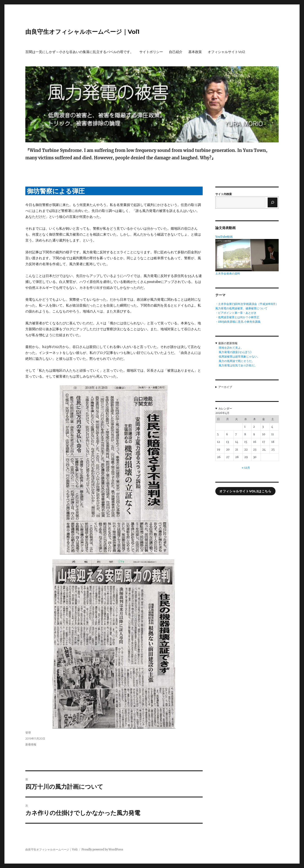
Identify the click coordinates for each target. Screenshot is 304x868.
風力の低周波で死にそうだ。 (237, 361)
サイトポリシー (151, 52)
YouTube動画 (224, 237)
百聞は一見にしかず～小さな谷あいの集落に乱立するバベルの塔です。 (79, 52)
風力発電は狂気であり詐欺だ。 (238, 365)
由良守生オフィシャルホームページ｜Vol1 (82, 32)
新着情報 (31, 744)
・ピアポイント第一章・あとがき (236, 313)
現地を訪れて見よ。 (231, 348)
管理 (28, 733)
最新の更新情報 (228, 343)
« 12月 (246, 468)
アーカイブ (225, 387)
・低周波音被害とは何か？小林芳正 (237, 317)
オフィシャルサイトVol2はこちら (245, 491)
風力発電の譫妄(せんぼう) (235, 352)
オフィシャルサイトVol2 (226, 52)
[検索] (273, 202)
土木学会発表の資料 (228, 274)
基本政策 (195, 52)
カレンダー (225, 409)
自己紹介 (176, 52)
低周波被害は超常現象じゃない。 (239, 357)
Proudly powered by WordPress (102, 850)
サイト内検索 (224, 194)
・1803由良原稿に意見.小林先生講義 (238, 322)
